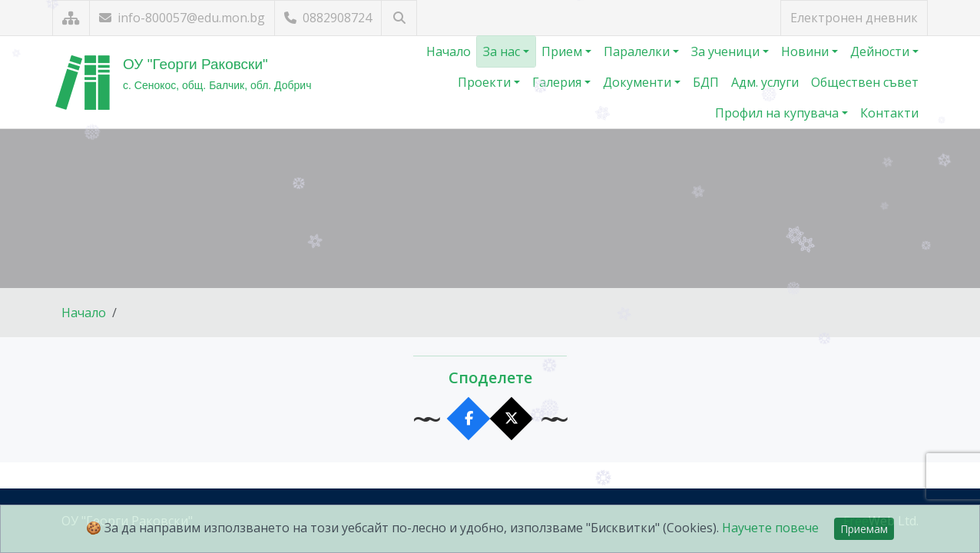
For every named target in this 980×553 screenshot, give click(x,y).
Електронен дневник (854, 18)
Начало (449, 51)
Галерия (558, 82)
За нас (503, 51)
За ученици (727, 51)
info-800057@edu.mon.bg (182, 18)
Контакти (889, 113)
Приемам (864, 529)
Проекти (486, 82)
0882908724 (328, 18)
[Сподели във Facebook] (469, 419)
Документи (639, 82)
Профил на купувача (778, 113)
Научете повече (770, 528)
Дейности (881, 51)
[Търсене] (399, 18)
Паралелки (638, 51)
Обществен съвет (865, 82)
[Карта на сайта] (71, 18)
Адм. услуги (765, 82)
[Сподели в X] (512, 419)
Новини (806, 51)
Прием (563, 51)
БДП (706, 82)
